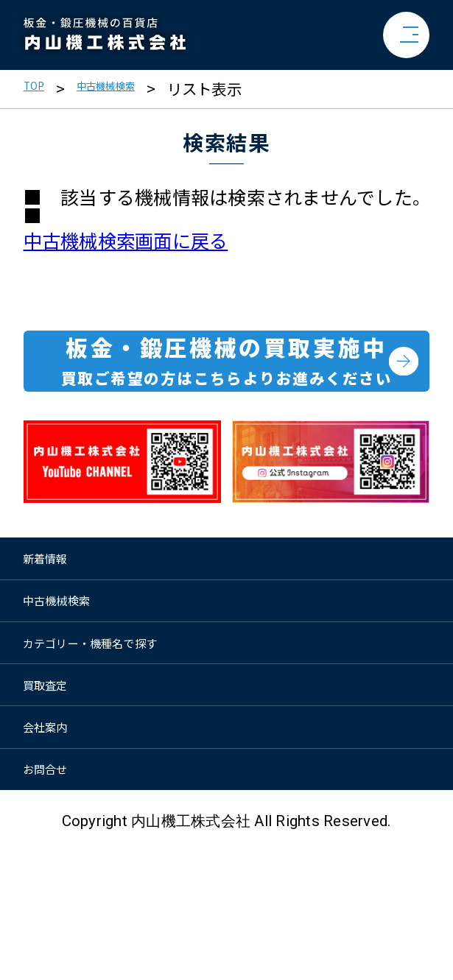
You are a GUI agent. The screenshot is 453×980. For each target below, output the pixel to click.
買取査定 (57, 773)
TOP (39, 89)
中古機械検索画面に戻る (126, 240)
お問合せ (57, 890)
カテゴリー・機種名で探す (102, 715)
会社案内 (57, 832)
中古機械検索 (130, 89)
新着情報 (57, 598)
